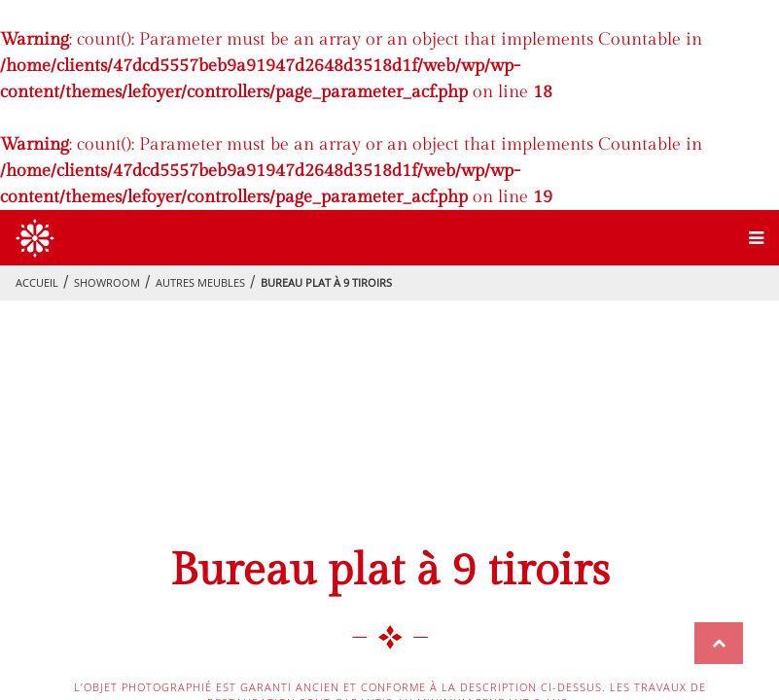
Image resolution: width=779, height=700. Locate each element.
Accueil (37, 282)
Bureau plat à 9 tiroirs (326, 282)
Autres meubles (200, 282)
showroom (107, 282)
